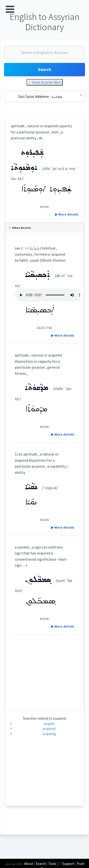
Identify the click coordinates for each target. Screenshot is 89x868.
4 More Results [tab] (20, 228)
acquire (49, 724)
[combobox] (44, 54)
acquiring (49, 734)
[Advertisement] (44, 671)
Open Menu (10, 9)
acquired (49, 729)
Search (45, 69)
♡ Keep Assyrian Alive (45, 82)
